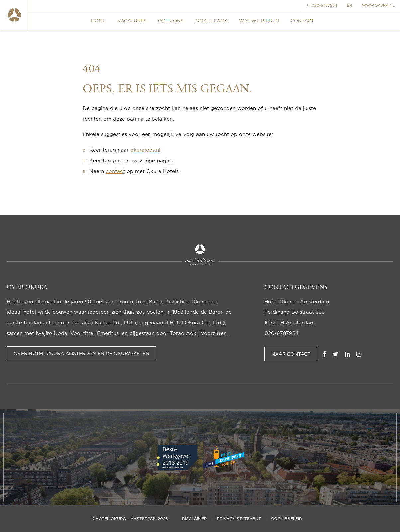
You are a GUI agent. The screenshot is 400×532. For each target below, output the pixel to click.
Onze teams (211, 20)
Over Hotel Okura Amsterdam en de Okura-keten (81, 353)
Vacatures (132, 20)
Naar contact (291, 354)
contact (115, 171)
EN (350, 5)
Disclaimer (195, 519)
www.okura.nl (379, 5)
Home (98, 20)
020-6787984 (322, 5)
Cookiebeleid (287, 519)
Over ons (171, 20)
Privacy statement (239, 519)
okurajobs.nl (145, 150)
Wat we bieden (259, 20)
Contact (302, 20)
